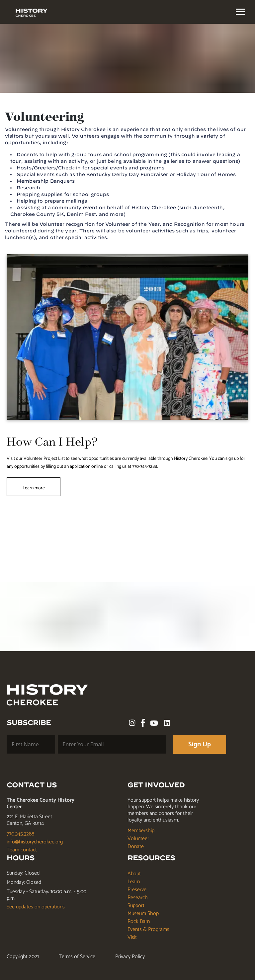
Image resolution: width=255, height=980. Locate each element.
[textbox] (240, 12)
